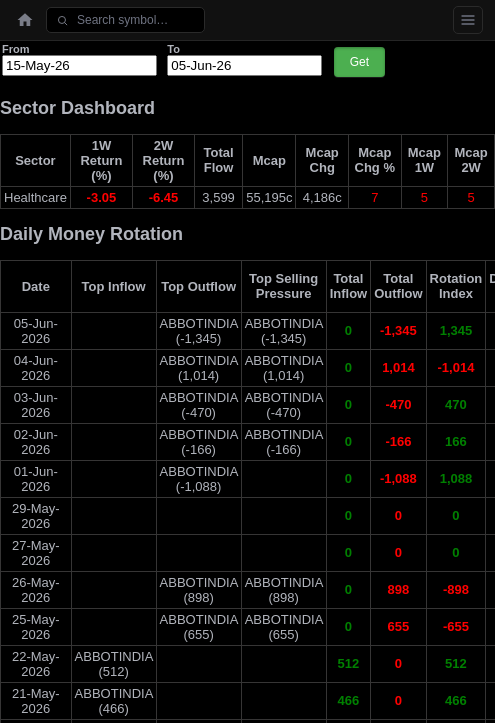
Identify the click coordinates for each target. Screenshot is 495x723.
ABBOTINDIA (199, 323)
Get (359, 62)
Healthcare (35, 197)
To (173, 49)
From (16, 49)
